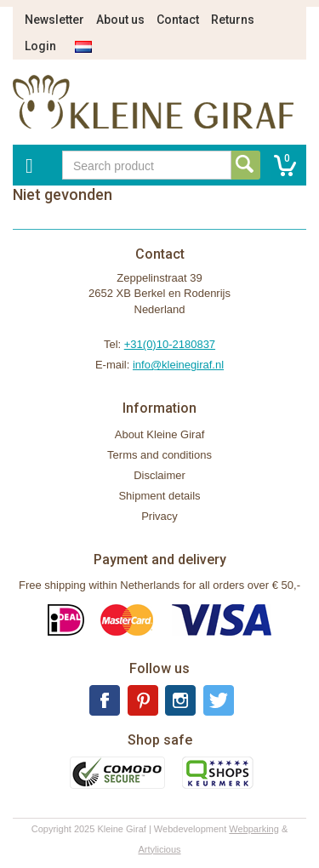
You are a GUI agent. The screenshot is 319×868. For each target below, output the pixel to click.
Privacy (159, 516)
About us (120, 20)
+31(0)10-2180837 (170, 344)
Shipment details (159, 496)
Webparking (254, 829)
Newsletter (54, 20)
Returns (233, 20)
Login (40, 46)
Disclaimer (159, 475)
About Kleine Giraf (160, 434)
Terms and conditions (159, 455)
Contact (178, 20)
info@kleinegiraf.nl (178, 365)
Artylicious (159, 849)
